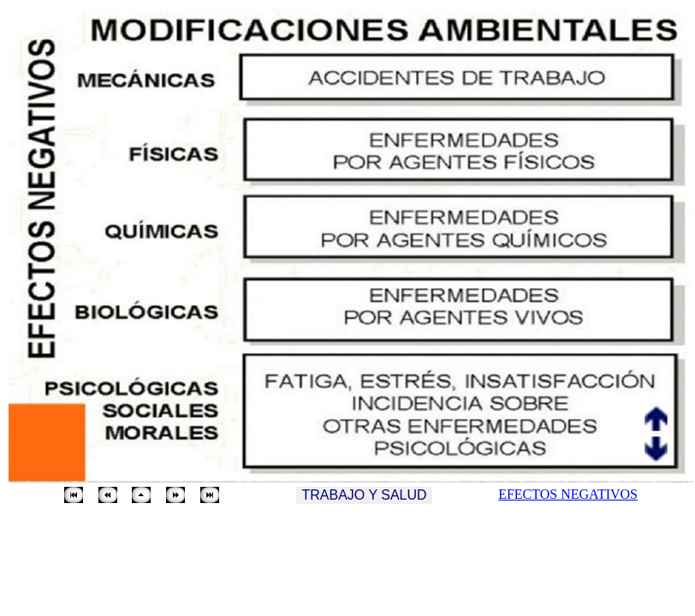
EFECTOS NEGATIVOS (568, 494)
